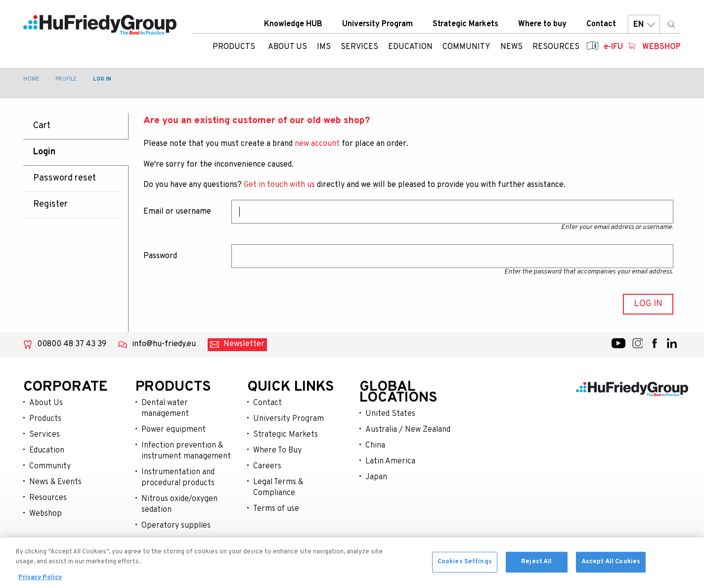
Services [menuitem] (359, 47)
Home (31, 79)
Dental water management (165, 408)
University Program (377, 24)
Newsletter (244, 344)
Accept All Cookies (611, 573)
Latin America (390, 461)
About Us (46, 403)
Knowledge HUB (293, 24)
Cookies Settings (465, 573)
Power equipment (174, 430)
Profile (66, 79)
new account (317, 144)
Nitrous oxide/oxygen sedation (179, 504)
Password (160, 256)
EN (644, 24)
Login (44, 152)
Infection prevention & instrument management (186, 451)
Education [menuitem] (410, 47)
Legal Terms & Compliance (278, 488)
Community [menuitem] (466, 47)
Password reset (65, 178)
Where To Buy (277, 451)
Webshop (661, 47)
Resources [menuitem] (556, 47)
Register (50, 204)
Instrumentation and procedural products (178, 478)
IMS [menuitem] (324, 47)
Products (234, 47)
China (375, 446)
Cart (42, 126)
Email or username (177, 212)
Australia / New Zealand (408, 430)
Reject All (536, 573)
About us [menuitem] (287, 47)
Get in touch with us (279, 185)
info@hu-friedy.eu (164, 344)
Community (50, 466)
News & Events (55, 482)
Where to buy (542, 24)
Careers (267, 466)
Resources (48, 498)
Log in (102, 79)
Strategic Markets (465, 24)
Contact (601, 24)
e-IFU (613, 47)
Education (47, 451)
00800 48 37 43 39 (72, 344)
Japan (376, 477)
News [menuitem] (511, 47)
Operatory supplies (176, 526)
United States (390, 414)
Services (44, 435)
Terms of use (276, 509)
